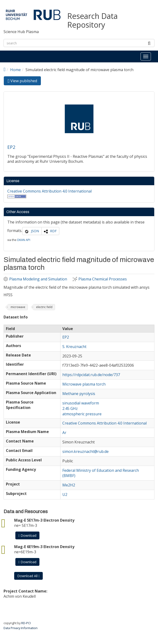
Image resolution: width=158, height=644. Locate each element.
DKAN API (24, 240)
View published (24, 82)
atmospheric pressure (82, 414)
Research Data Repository (92, 21)
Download (27, 535)
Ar (64, 433)
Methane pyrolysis (79, 394)
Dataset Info (16, 317)
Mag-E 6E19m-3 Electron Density (44, 547)
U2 (65, 494)
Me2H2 (69, 485)
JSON (35, 231)
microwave (18, 307)
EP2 (11, 147)
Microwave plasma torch (84, 384)
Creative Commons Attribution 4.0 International (49, 191)
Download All (28, 576)
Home (15, 70)
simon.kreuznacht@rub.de (85, 451)
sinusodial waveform (81, 403)
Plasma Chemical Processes (103, 279)
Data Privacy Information (21, 628)
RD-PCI (26, 623)
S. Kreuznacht (74, 347)
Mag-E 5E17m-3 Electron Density (44, 520)
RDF (53, 231)
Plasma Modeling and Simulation (38, 279)
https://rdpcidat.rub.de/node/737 (91, 375)
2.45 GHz (70, 408)
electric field (44, 307)
